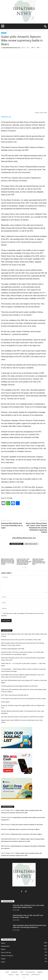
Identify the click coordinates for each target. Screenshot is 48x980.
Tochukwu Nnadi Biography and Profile (13, 649)
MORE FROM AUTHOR (31, 544)
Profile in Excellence (7, 956)
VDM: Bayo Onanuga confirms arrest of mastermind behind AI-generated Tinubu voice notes (39, 561)
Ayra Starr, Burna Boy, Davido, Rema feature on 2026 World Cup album (22, 717)
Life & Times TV (35, 975)
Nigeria (8, 31)
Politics (3, 949)
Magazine (40, 972)
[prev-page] (23, 568)
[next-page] (25, 568)
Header (3, 959)
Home (2, 31)
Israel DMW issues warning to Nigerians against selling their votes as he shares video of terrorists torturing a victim (23, 676)
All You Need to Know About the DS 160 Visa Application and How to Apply (23, 699)
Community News (30, 972)
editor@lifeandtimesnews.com (11, 48)
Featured (11, 975)
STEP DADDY (5, 702)
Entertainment (5, 946)
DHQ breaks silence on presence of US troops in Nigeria (24, 829)
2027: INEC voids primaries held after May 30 (15, 695)
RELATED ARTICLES (16, 544)
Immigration (14, 972)
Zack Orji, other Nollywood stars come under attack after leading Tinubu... (29, 906)
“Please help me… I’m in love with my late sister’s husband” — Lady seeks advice (23, 665)
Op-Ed (3, 962)
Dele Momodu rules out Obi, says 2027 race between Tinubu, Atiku (21, 640)
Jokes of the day (6, 952)
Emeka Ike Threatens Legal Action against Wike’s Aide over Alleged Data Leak (23, 707)
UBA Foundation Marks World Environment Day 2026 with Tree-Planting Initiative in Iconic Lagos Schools (8, 561)
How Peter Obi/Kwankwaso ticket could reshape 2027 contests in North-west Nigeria (24, 681)
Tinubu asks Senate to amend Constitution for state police (27, 825)
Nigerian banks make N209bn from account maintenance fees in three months (22, 721)
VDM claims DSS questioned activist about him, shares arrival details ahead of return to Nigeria (24, 691)
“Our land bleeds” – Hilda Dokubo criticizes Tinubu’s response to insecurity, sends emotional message (23, 670)
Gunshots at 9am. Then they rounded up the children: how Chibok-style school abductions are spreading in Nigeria (24, 561)
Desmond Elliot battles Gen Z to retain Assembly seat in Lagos (12, 525)
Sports (17, 975)
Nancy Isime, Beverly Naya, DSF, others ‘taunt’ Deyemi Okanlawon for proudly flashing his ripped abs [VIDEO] (36, 528)
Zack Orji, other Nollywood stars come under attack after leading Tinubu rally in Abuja (24, 635)
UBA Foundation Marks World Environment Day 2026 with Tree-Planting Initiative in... (29, 926)
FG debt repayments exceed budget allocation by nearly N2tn (19, 686)
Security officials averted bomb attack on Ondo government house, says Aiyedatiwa (22, 712)
